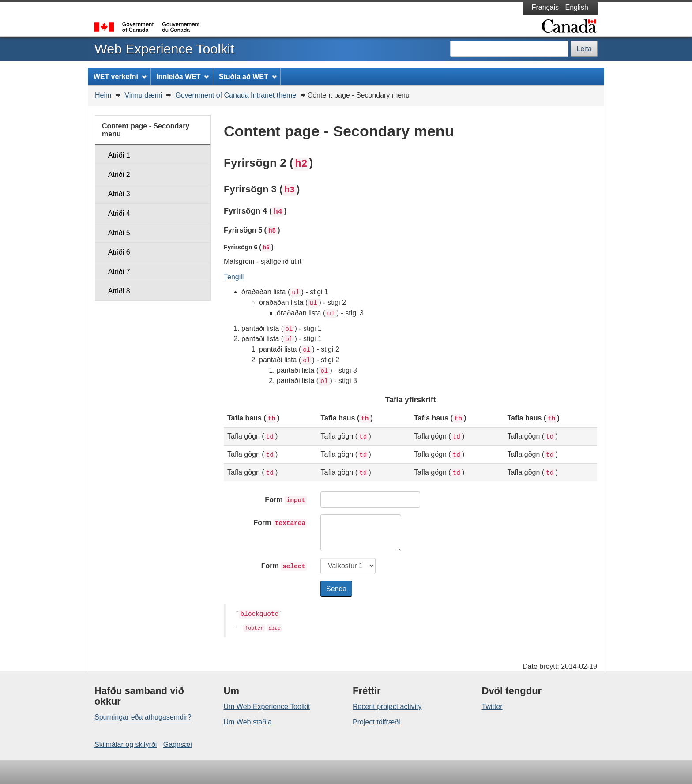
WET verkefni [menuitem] (120, 77)
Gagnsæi (178, 745)
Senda (336, 589)
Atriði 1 (119, 155)
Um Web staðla (248, 722)
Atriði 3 (119, 194)
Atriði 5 (119, 233)
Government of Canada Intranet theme (236, 95)
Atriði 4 (119, 213)
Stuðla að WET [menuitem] (248, 77)
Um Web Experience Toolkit (267, 707)
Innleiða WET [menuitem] (182, 77)
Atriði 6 (119, 252)
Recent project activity (387, 707)
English (577, 7)
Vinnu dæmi (143, 95)
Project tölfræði (376, 722)
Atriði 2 (119, 174)
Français (545, 7)
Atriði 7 (119, 272)
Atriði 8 (119, 291)
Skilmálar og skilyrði (126, 745)
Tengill (234, 277)
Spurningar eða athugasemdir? (143, 717)
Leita (584, 49)
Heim (103, 95)
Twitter (492, 707)
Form (286, 500)
